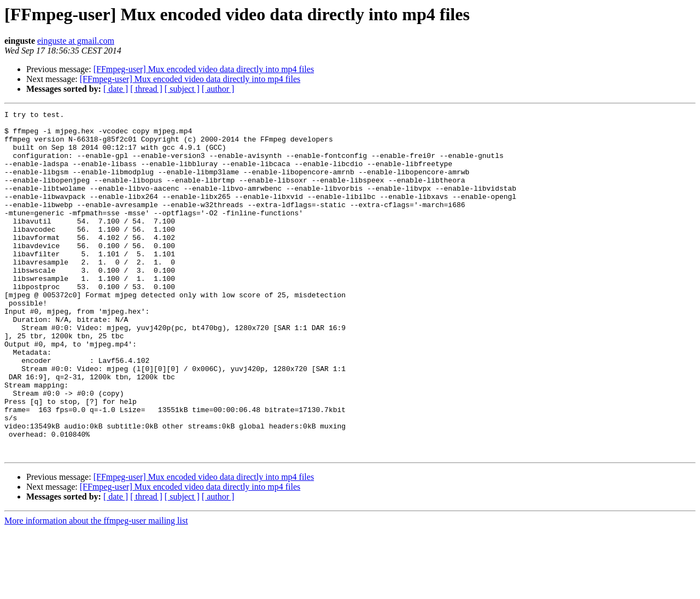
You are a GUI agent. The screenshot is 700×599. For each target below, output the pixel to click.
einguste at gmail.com (76, 41)
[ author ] (218, 89)
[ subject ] (182, 89)
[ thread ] (146, 89)
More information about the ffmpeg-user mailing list (96, 589)
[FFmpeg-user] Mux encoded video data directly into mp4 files (204, 69)
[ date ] (116, 89)
